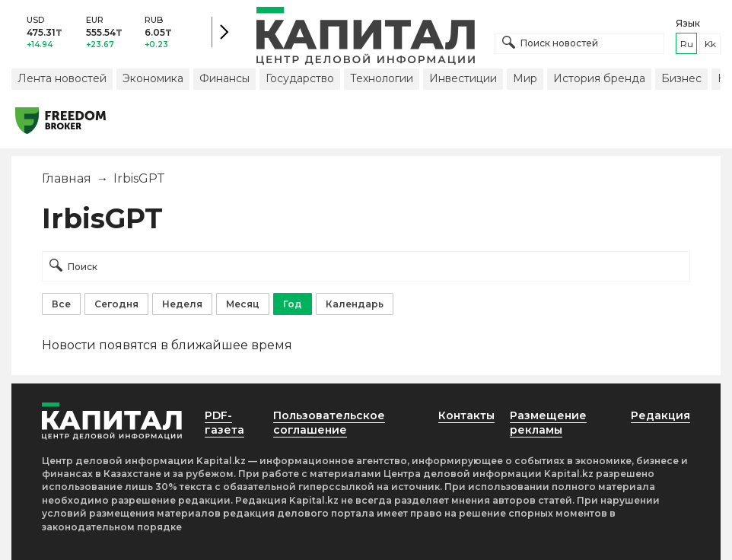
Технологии (382, 78)
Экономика (153, 78)
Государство (300, 78)
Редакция (660, 415)
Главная (67, 178)
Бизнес (681, 78)
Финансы (224, 78)
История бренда (599, 78)
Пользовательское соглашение (329, 423)
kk (710, 44)
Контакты (466, 415)
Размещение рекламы (548, 423)
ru (687, 44)
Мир (525, 78)
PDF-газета (224, 423)
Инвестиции (463, 78)
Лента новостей (62, 78)
